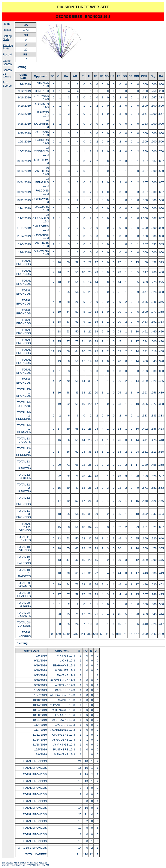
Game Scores (7, 62)
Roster (7, 30)
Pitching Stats (8, 47)
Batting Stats (7, 38)
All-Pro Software (14, 865)
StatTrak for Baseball (28, 863)
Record (7, 54)
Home (7, 24)
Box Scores (7, 84)
